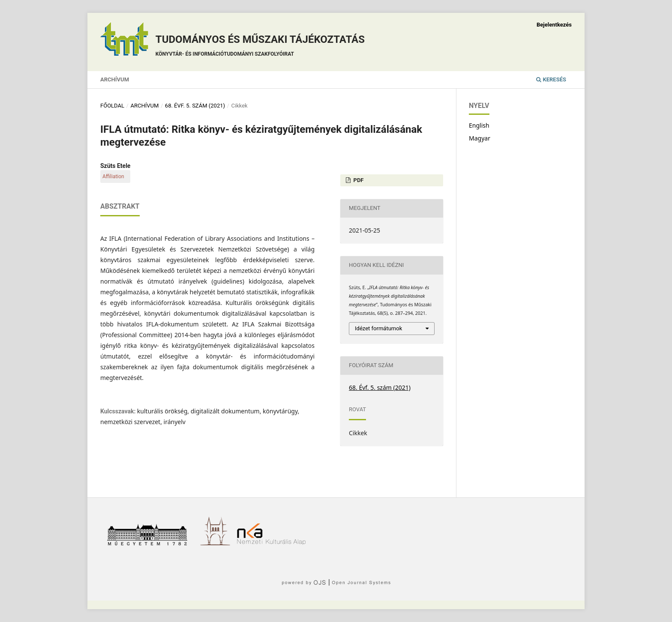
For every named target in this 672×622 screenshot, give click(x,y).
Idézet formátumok (378, 328)
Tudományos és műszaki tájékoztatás (260, 47)
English (479, 125)
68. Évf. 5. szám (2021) (195, 106)
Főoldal (112, 106)
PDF (358, 180)
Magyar (480, 138)
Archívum (115, 79)
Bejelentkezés (554, 25)
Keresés (551, 79)
